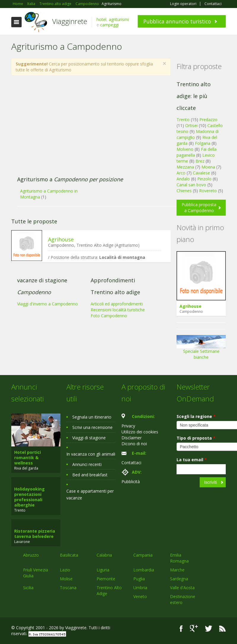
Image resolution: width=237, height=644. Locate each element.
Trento (183, 120)
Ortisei (191, 125)
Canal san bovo (191, 185)
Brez (200, 161)
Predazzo (208, 120)
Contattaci (213, 4)
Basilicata (69, 555)
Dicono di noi (134, 444)
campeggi (109, 25)
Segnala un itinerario (92, 417)
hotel (101, 19)
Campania (143, 555)
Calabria (104, 555)
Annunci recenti (87, 464)
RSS (222, 628)
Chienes (184, 191)
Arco (181, 173)
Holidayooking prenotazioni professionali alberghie (29, 497)
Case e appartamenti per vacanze (90, 494)
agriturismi (119, 19)
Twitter (209, 628)
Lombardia (144, 570)
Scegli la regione (196, 416)
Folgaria (203, 143)
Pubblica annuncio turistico (177, 21)
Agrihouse (61, 239)
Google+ (194, 628)
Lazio (65, 570)
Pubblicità (131, 482)
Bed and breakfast (90, 475)
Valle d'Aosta (182, 588)
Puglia (139, 579)
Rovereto (208, 191)
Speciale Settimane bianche (201, 349)
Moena (208, 167)
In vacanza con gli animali (91, 454)
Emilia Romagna (179, 558)
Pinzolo (204, 179)
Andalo (183, 179)
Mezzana (185, 167)
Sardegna (179, 579)
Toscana (68, 588)
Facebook (181, 628)
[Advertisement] (88, 129)
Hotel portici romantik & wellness (28, 458)
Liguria (103, 570)
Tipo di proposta (196, 438)
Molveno (185, 149)
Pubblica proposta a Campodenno (199, 208)
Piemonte (106, 579)
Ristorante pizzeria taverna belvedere (35, 534)
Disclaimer (132, 438)
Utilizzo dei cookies (140, 432)
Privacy (128, 426)
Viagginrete (70, 21)
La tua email (192, 460)
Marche (177, 570)
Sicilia (28, 588)
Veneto (140, 596)
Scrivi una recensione (92, 427)
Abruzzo (31, 555)
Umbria (140, 588)
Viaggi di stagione (89, 438)
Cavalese (201, 173)
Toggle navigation (16, 22)
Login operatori (183, 4)
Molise (66, 579)
